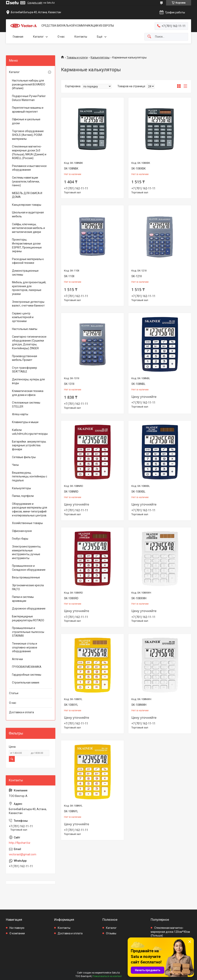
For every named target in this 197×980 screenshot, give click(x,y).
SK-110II (69, 276)
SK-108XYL (71, 705)
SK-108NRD (71, 492)
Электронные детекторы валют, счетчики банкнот (28, 304)
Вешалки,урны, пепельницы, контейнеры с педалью (30, 477)
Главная (18, 37)
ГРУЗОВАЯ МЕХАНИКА (27, 667)
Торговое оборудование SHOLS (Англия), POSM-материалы (28, 135)
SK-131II (69, 384)
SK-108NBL (138, 384)
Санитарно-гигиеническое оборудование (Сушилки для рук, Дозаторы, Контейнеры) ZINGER (29, 342)
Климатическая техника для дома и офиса (28, 393)
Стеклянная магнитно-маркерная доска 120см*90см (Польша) (170, 932)
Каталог (38, 37)
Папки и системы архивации (23, 599)
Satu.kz (116, 973)
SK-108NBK (71, 169)
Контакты (81, 37)
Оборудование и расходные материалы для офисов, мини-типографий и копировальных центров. (30, 510)
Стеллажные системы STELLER (26, 405)
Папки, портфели (23, 496)
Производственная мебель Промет (25, 358)
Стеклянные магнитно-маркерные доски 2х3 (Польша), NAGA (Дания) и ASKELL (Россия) (29, 152)
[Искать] (149, 37)
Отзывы (111, 933)
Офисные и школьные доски (26, 121)
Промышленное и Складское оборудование (29, 568)
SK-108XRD (71, 598)
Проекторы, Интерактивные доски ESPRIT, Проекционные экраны (27, 245)
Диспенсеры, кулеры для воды (28, 381)
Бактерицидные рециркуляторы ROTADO (28, 618)
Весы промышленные (26, 577)
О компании (17, 933)
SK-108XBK (138, 169)
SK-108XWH (139, 598)
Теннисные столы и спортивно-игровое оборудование (25, 647)
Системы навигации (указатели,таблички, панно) (26, 181)
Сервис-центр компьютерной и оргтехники (23, 317)
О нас (61, 37)
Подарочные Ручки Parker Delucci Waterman (29, 98)
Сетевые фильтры (24, 457)
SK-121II (137, 276)
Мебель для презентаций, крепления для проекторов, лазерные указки (29, 288)
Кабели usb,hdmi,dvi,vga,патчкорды (30, 432)
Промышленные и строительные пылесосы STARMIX (28, 632)
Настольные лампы (25, 329)
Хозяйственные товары (27, 523)
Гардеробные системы (27, 675)
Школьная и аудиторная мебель (28, 214)
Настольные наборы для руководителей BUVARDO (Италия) (29, 84)
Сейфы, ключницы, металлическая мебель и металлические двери (28, 228)
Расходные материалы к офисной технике (28, 261)
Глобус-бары (20, 539)
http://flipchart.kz (20, 843)
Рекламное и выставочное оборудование (29, 168)
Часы (15, 465)
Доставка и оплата (21, 712)
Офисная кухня (22, 531)
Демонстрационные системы (25, 273)
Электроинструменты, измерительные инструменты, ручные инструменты (26, 552)
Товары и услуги (77, 57)
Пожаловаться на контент (107, 976)
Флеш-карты (20, 414)
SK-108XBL (138, 492)
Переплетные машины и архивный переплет (28, 110)
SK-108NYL (71, 811)
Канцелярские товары (27, 205)
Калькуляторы (100, 57)
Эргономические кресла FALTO (28, 587)
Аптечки (17, 659)
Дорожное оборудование (29, 609)
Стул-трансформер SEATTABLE (25, 370)
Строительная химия (26, 683)
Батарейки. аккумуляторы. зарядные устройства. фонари (29, 445)
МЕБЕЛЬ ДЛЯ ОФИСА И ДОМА (27, 195)
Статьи (14, 693)
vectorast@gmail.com (23, 854)
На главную (17, 928)
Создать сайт (35, 3)
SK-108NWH (139, 705)
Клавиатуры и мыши (25, 422)
